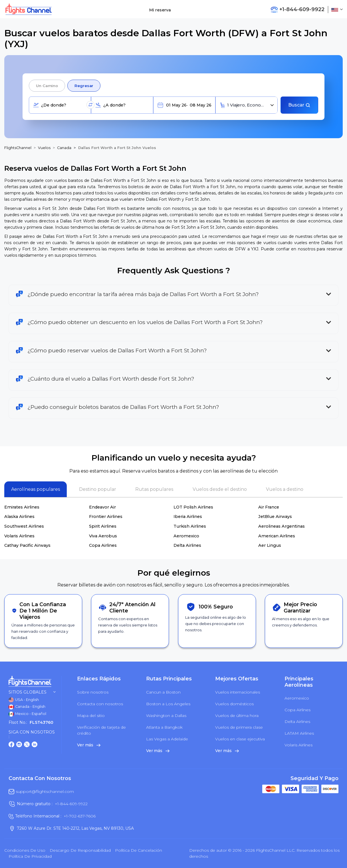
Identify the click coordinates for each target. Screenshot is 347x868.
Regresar (84, 86)
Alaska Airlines (19, 517)
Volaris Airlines (19, 536)
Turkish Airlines (190, 526)
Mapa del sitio (91, 716)
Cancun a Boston (163, 692)
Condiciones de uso (25, 850)
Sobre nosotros (93, 692)
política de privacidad (30, 856)
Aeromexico (186, 536)
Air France (269, 507)
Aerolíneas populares (36, 489)
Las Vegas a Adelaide (167, 739)
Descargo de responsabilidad (80, 850)
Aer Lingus (270, 545)
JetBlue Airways (275, 517)
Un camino (47, 86)
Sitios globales (32, 692)
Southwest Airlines (24, 526)
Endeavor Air (102, 507)
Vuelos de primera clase (239, 727)
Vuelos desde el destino (220, 489)
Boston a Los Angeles (168, 704)
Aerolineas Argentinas (282, 526)
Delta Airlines (187, 545)
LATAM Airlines (299, 733)
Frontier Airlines (106, 517)
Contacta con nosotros (100, 704)
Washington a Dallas (166, 716)
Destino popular (98, 489)
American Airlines (277, 536)
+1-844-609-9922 (71, 804)
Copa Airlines (103, 545)
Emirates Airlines (22, 507)
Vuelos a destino (285, 489)
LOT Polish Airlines (193, 507)
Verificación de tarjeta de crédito (101, 730)
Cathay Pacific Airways (27, 545)
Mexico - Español (27, 714)
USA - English (24, 700)
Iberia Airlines (188, 517)
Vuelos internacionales (238, 692)
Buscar (299, 105)
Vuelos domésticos (234, 704)
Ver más (89, 745)
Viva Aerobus (103, 536)
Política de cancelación (139, 850)
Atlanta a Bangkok (164, 727)
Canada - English (27, 707)
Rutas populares (154, 489)
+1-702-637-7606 (80, 816)
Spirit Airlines (103, 526)
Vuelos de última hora (237, 716)
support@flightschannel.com (45, 791)
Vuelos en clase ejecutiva (240, 739)
